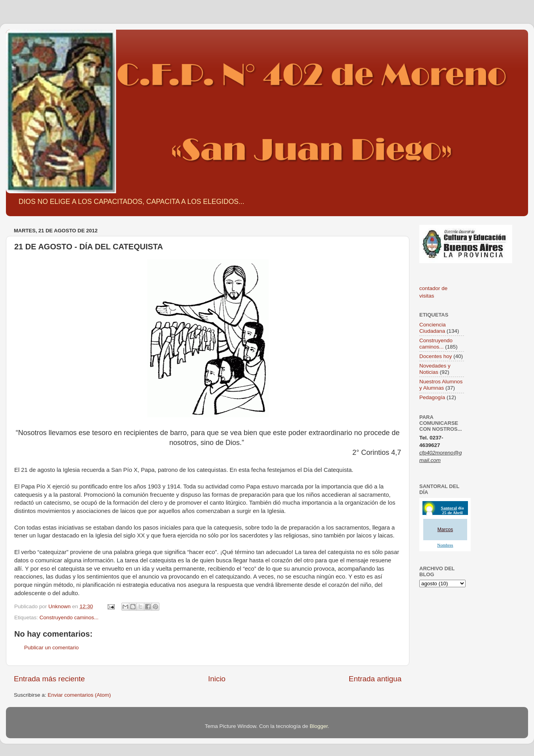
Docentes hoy (436, 356)
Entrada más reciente (49, 679)
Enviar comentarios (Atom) (80, 695)
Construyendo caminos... (69, 617)
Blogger (319, 726)
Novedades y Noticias (435, 369)
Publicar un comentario (51, 648)
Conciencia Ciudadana (433, 328)
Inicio (217, 679)
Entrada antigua (375, 679)
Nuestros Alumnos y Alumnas (441, 385)
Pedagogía (432, 397)
